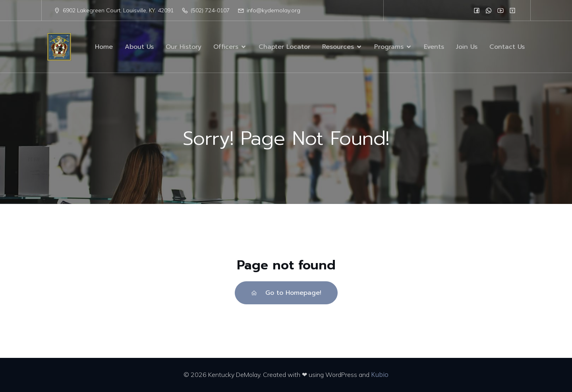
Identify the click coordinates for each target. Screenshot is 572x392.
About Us (139, 47)
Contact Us (507, 47)
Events (434, 47)
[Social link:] (477, 10)
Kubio (380, 375)
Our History (184, 47)
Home (104, 47)
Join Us (467, 47)
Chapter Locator (284, 47)
